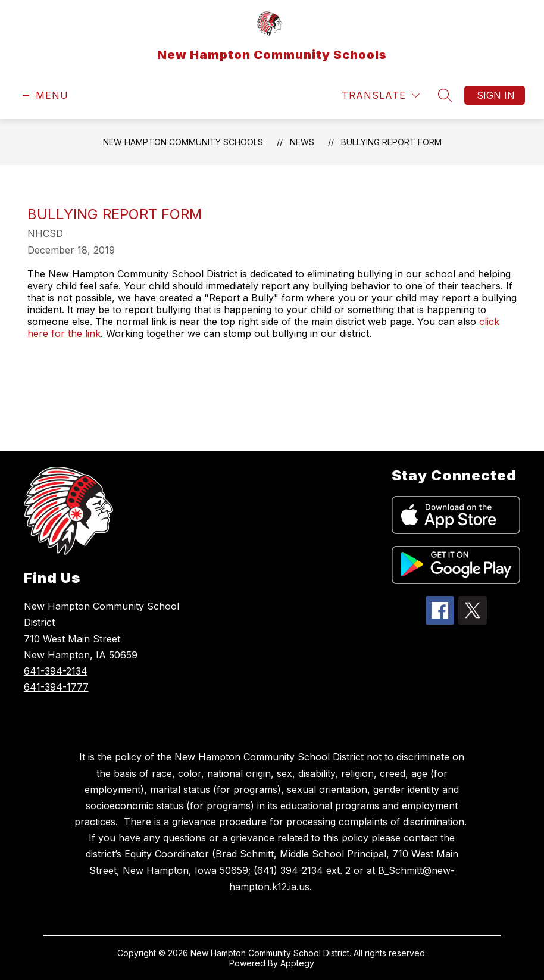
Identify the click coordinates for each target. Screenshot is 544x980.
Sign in (496, 95)
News (302, 142)
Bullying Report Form (391, 142)
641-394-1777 (56, 687)
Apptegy (297, 963)
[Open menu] (44, 96)
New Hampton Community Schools (183, 142)
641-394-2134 (56, 671)
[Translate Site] (381, 96)
